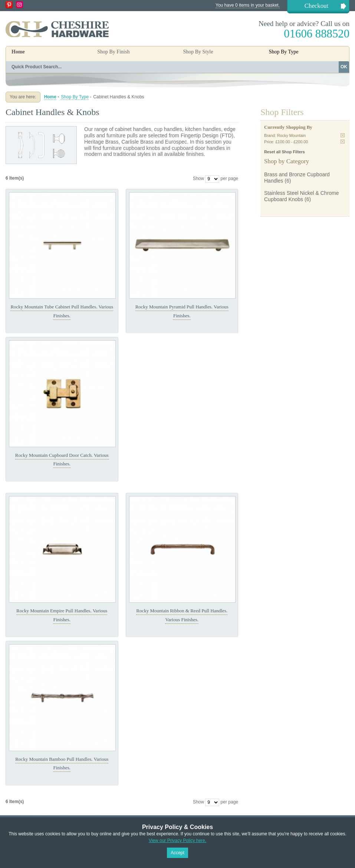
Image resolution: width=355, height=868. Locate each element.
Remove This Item (343, 135)
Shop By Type (75, 97)
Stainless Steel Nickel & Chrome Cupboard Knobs (302, 196)
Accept (177, 853)
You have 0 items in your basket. (248, 5)
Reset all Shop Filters (285, 152)
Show (198, 178)
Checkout (316, 6)
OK (344, 67)
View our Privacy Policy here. (177, 841)
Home (18, 52)
